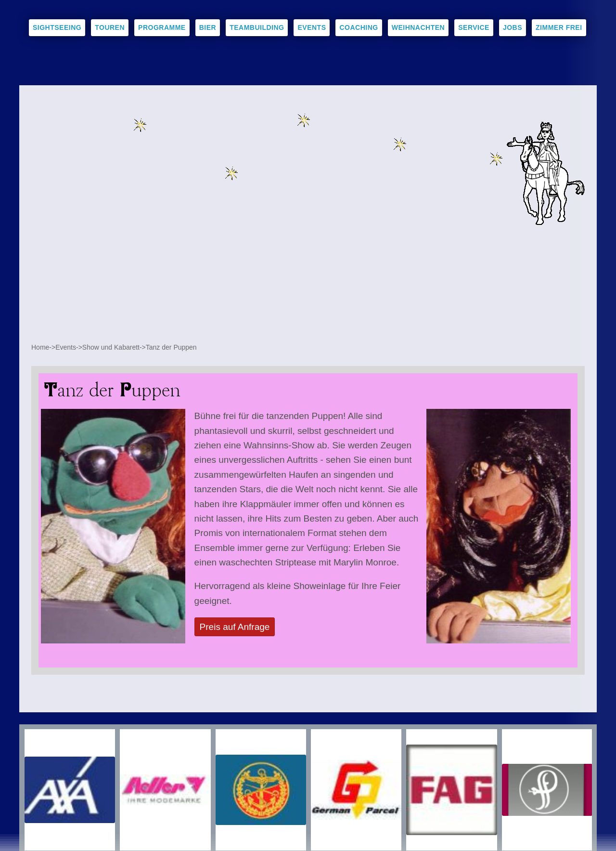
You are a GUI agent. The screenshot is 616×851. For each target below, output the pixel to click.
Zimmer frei (559, 27)
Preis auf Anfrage (235, 627)
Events (312, 27)
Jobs (513, 27)
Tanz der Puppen (171, 347)
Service (474, 27)
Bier (208, 27)
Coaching (359, 27)
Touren (110, 27)
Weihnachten (418, 27)
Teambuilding (257, 27)
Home (40, 347)
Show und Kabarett (111, 347)
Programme (162, 27)
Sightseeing (57, 27)
